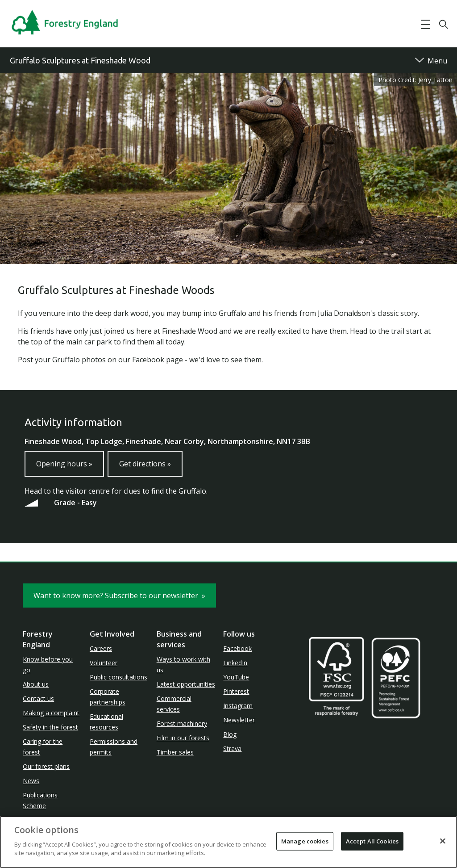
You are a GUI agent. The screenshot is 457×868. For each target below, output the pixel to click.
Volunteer (104, 663)
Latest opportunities (186, 684)
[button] (426, 25)
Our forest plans (46, 766)
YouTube (236, 677)
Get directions (145, 464)
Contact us (38, 698)
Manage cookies (305, 841)
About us (36, 684)
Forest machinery (182, 723)
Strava (232, 748)
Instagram (238, 706)
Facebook (237, 648)
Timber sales (175, 752)
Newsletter (239, 720)
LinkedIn (235, 663)
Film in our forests (183, 738)
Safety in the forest (50, 727)
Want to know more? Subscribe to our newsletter (119, 595)
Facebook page (158, 360)
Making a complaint (51, 713)
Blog (230, 734)
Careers (101, 648)
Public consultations (118, 677)
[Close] (443, 841)
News (31, 781)
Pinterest (236, 691)
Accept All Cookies (372, 841)
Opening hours (64, 464)
